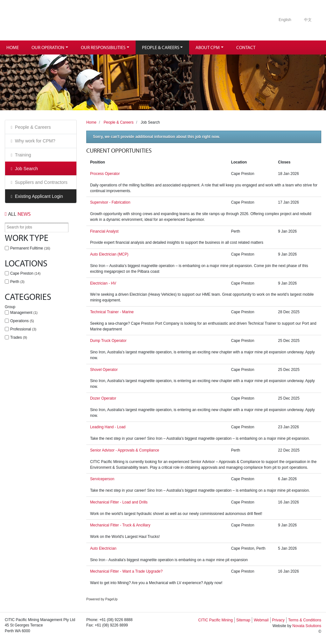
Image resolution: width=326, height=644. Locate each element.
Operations (22, 321)
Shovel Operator (104, 370)
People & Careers (33, 127)
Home (13, 47)
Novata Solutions (307, 626)
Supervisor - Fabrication (110, 202)
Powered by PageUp (102, 599)
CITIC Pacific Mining (215, 620)
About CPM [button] (208, 47)
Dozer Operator (103, 398)
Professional (23, 329)
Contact (246, 47)
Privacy (278, 620)
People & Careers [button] (161, 47)
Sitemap (243, 620)
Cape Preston (25, 273)
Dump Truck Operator (108, 341)
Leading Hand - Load (108, 427)
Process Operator (105, 174)
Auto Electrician (103, 548)
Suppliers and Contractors (41, 182)
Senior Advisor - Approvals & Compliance (125, 450)
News (18, 214)
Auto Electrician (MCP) (109, 254)
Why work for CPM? (35, 141)
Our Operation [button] (48, 47)
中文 (308, 20)
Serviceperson (102, 479)
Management (24, 313)
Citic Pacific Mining (55, 20)
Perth (17, 282)
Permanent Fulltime (30, 248)
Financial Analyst (104, 231)
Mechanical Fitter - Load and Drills (119, 502)
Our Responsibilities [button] (103, 47)
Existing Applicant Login (39, 196)
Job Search (26, 169)
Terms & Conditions (305, 620)
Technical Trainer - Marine (112, 312)
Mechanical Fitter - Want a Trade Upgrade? (126, 571)
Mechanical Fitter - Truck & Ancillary (120, 525)
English (285, 20)
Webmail (261, 620)
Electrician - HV (103, 283)
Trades (19, 337)
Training (23, 155)
